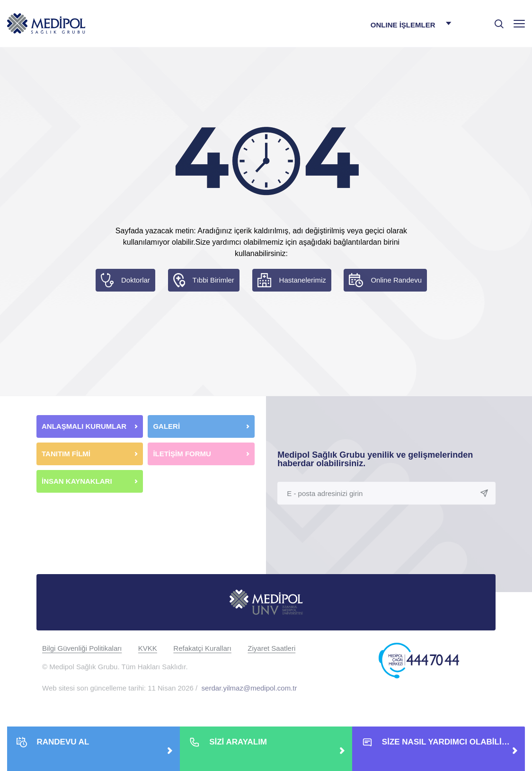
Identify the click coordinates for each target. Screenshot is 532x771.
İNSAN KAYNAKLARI (78, 481)
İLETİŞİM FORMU (182, 454)
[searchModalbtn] (496, 20)
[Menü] (519, 23)
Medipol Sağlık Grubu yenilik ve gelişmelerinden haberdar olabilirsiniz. (375, 459)
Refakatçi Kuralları (202, 648)
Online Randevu (396, 280)
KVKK (148, 648)
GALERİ (166, 426)
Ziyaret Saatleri (271, 648)
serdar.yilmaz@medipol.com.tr (249, 688)
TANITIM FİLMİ (66, 454)
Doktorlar (136, 280)
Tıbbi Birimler (213, 280)
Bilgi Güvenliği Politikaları (82, 648)
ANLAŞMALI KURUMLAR (84, 426)
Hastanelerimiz (303, 280)
